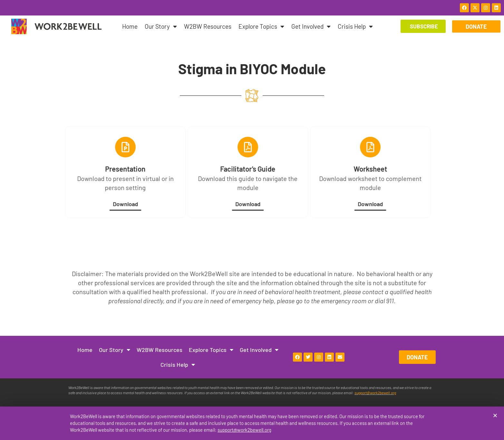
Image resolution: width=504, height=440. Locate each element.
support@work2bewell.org (244, 430)
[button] (495, 416)
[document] (252, 220)
